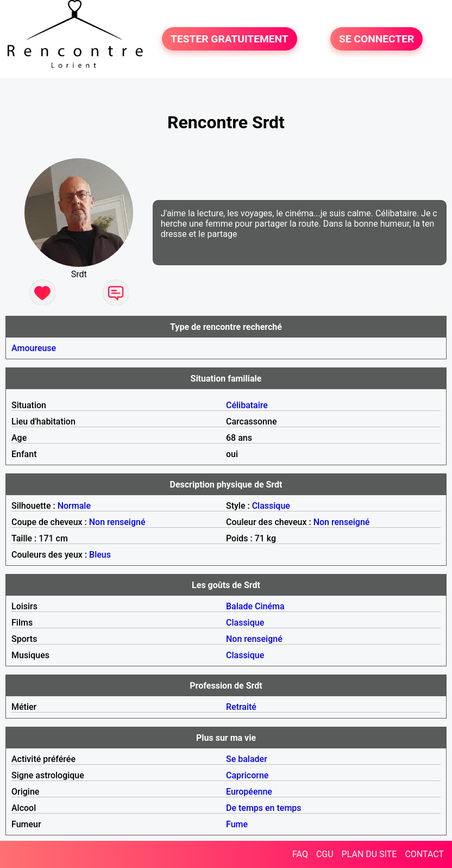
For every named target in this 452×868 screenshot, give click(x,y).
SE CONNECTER (376, 39)
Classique (271, 506)
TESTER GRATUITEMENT (230, 39)
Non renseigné (117, 522)
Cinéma (270, 606)
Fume (237, 824)
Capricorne (247, 775)
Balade (239, 606)
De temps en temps (264, 808)
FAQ (300, 854)
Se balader (247, 759)
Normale (74, 506)
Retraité (241, 707)
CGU (325, 854)
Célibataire (247, 405)
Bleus (100, 555)
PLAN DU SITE (369, 854)
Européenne (249, 792)
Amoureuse (34, 348)
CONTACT (424, 854)
